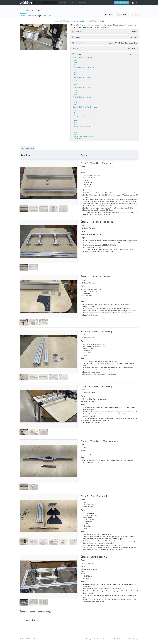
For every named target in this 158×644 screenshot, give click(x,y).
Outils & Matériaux (28, 148)
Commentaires (33, 16)
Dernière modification (78, 21)
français (133, 3)
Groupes (72, 3)
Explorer (63, 3)
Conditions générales (90, 639)
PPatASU (101, 21)
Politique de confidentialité (105, 639)
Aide (130, 639)
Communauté (82, 3)
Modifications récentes (121, 639)
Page (23, 16)
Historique (48, 16)
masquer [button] (132, 54)
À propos (136, 639)
